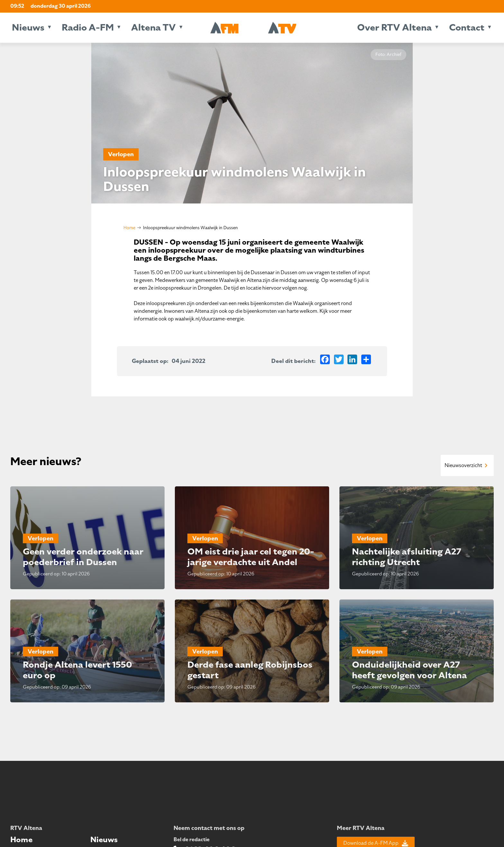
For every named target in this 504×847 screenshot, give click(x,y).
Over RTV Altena (394, 27)
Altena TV (153, 27)
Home (129, 228)
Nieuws (28, 27)
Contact (467, 27)
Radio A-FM (88, 27)
